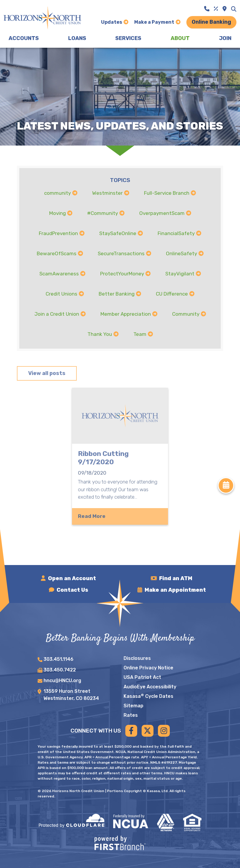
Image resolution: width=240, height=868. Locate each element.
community (57, 193)
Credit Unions (61, 294)
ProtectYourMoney (122, 274)
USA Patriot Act (142, 677)
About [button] (180, 38)
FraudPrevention (58, 233)
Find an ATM (176, 578)
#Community (103, 213)
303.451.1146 (59, 659)
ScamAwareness (59, 274)
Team (140, 334)
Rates (131, 715)
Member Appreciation (126, 314)
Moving (57, 213)
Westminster (107, 193)
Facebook (131, 731)
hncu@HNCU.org (62, 680)
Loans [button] (77, 38)
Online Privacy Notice (148, 668)
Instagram (164, 731)
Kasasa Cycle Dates (148, 696)
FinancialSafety (176, 233)
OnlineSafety (181, 253)
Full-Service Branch (167, 193)
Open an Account (72, 578)
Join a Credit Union (57, 314)
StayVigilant (180, 274)
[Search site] (234, 9)
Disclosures (137, 658)
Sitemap (133, 706)
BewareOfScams (57, 253)
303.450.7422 (60, 670)
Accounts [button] (24, 38)
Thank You (100, 334)
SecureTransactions (121, 253)
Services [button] (128, 38)
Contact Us (72, 590)
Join (225, 38)
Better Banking (117, 294)
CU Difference (172, 294)
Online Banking (211, 22)
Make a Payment (154, 22)
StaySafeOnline (118, 233)
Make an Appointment (175, 590)
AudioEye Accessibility (150, 687)
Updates (112, 22)
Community (186, 314)
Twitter (148, 731)
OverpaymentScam (162, 213)
